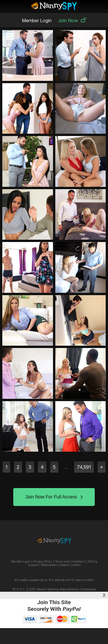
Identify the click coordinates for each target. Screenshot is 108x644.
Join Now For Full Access (54, 497)
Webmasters (49, 565)
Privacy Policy (43, 561)
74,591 (84, 467)
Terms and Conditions (70, 561)
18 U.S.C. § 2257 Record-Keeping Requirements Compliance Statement (54, 591)
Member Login (37, 21)
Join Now (72, 21)
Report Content (70, 565)
